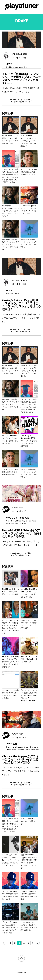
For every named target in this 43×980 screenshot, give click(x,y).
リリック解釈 (18, 518)
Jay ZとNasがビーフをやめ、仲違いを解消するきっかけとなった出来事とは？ (29, 624)
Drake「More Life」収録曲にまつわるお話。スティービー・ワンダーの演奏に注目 (10, 139)
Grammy (34, 747)
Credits (9, 67)
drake (15, 67)
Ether (19, 521)
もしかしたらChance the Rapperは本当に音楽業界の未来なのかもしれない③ (10, 895)
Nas (30, 521)
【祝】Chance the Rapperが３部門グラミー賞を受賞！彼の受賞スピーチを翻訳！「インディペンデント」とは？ (29, 861)
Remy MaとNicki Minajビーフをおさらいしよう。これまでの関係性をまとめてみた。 (29, 593)
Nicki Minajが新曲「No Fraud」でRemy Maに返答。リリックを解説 (11, 592)
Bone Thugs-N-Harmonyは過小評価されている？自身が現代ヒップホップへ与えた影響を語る (29, 441)
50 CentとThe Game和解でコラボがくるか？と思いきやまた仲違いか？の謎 (11, 694)
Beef (8, 518)
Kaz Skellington (20, 54)
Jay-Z (24, 521)
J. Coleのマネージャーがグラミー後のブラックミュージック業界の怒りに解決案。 (29, 926)
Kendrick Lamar (24, 750)
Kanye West (11, 750)
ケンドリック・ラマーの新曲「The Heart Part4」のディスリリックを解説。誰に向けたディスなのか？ (11, 860)
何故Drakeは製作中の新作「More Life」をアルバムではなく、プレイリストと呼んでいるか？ (11, 245)
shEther (23, 523)
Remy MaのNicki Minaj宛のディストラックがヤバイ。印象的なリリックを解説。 (21, 533)
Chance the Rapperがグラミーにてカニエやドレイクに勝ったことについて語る (29, 209)
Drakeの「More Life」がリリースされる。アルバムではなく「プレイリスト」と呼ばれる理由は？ (29, 141)
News (9, 64)
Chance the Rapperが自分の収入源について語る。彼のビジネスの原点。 (29, 895)
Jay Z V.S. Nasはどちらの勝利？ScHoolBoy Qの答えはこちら (29, 659)
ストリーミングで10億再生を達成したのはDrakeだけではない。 (29, 172)
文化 (27, 518)
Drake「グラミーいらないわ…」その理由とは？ (28, 821)
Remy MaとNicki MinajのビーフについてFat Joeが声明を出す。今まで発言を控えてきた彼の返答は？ (11, 662)
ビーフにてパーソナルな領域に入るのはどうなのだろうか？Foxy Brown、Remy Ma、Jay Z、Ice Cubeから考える (10, 627)
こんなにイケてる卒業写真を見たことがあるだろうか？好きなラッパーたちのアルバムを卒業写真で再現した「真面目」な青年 (10, 176)
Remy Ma (15, 523)
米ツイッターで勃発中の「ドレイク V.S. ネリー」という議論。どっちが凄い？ (10, 439)
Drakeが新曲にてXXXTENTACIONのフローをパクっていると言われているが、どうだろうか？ (11, 211)
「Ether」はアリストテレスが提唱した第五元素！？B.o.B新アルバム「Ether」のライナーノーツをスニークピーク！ (29, 697)
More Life (23, 67)
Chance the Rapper (14, 747)
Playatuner (17, 508)
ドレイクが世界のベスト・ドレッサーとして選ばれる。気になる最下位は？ (29, 243)
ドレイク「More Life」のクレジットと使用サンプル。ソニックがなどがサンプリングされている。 (21, 78)
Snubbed (35, 750)
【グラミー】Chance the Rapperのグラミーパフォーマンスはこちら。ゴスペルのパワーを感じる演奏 (10, 927)
